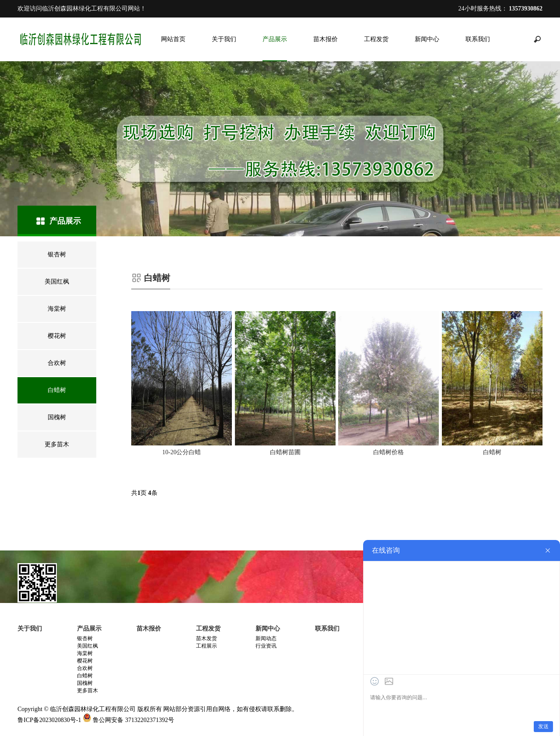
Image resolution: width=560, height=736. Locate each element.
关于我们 (224, 39)
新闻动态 (266, 638)
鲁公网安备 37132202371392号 (133, 720)
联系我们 (478, 39)
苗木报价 (325, 39)
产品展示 (275, 39)
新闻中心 (427, 39)
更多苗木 (87, 690)
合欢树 (85, 668)
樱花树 (85, 661)
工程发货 (376, 39)
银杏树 (85, 638)
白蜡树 (85, 676)
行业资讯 (266, 646)
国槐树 (85, 683)
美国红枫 (87, 646)
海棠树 (85, 653)
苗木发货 (206, 638)
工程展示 (206, 646)
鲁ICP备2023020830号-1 (49, 720)
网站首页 (173, 39)
